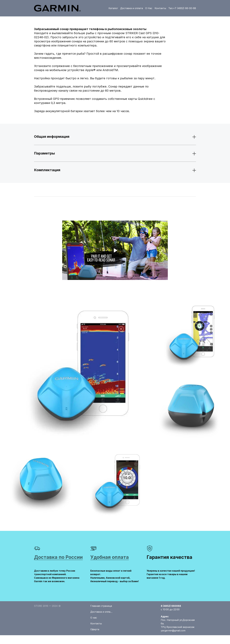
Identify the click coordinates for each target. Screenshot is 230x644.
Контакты (160, 8)
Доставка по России (58, 557)
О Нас (149, 8)
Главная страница (101, 606)
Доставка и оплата (132, 8)
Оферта (95, 629)
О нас (94, 618)
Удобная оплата (110, 557)
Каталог (113, 8)
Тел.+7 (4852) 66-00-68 (182, 8)
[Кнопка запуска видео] (115, 250)
